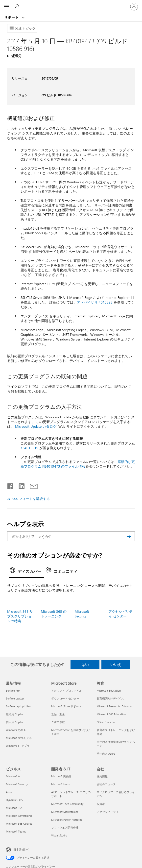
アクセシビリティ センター (120, 614)
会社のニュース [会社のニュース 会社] (106, 784)
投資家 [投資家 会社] (101, 804)
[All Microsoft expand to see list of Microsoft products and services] (6, 7)
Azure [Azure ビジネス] (9, 792)
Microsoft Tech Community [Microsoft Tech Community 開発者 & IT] (67, 804)
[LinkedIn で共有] (20, 485)
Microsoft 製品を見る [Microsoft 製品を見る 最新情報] (19, 738)
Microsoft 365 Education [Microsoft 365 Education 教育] (111, 714)
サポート (12, 17)
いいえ (116, 664)
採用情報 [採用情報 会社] (102, 776)
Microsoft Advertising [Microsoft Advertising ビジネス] (19, 816)
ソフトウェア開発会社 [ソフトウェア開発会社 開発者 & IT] (65, 827)
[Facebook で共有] (11, 485)
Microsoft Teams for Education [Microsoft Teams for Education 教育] (115, 706)
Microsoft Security (82, 614)
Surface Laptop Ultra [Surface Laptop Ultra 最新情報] (18, 706)
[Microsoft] (71, 4)
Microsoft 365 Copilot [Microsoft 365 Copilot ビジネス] (19, 824)
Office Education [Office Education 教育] (106, 722)
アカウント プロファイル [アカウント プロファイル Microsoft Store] (67, 690)
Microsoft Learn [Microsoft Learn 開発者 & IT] (61, 784)
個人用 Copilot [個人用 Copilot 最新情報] (15, 722)
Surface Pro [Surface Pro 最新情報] (13, 690)
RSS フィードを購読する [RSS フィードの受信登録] (31, 499)
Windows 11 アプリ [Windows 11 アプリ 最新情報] (18, 746)
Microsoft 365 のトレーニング (54, 614)
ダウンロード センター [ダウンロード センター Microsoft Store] (65, 698)
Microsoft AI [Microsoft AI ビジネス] (13, 776)
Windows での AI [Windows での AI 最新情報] (16, 730)
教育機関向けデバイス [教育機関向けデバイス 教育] (110, 698)
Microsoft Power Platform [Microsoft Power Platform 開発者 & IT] (66, 820)
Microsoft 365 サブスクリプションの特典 (20, 616)
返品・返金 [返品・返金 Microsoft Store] (58, 714)
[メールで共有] (31, 485)
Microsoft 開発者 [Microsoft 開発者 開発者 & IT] (61, 776)
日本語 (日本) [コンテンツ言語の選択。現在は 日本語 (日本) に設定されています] (21, 849)
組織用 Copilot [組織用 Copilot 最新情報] (15, 714)
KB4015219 (29, 448)
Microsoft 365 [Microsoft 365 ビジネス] (14, 808)
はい (85, 664)
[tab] (27, 572)
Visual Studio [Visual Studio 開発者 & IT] (59, 835)
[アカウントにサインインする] (134, 7)
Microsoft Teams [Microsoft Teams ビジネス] (16, 831)
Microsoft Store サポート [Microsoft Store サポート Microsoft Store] (66, 706)
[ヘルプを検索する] (17, 6)
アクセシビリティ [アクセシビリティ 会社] (108, 812)
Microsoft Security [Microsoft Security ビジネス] (17, 784)
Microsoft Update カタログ (36, 426)
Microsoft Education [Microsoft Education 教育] (109, 690)
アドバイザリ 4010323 (95, 302)
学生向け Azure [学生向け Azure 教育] (106, 754)
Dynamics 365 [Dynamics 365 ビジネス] (14, 800)
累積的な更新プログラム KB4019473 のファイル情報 (78, 464)
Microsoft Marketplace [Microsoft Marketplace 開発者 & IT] (65, 812)
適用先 (16, 56)
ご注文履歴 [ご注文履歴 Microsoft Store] (58, 722)
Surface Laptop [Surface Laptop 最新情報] (15, 698)
